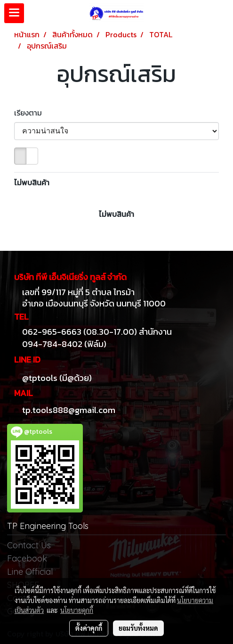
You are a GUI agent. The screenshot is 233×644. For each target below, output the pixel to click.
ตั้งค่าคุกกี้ (89, 628)
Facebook (27, 558)
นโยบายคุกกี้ (77, 610)
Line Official (30, 572)
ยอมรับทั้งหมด (138, 628)
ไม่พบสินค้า (32, 182)
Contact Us (29, 545)
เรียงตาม (31, 113)
